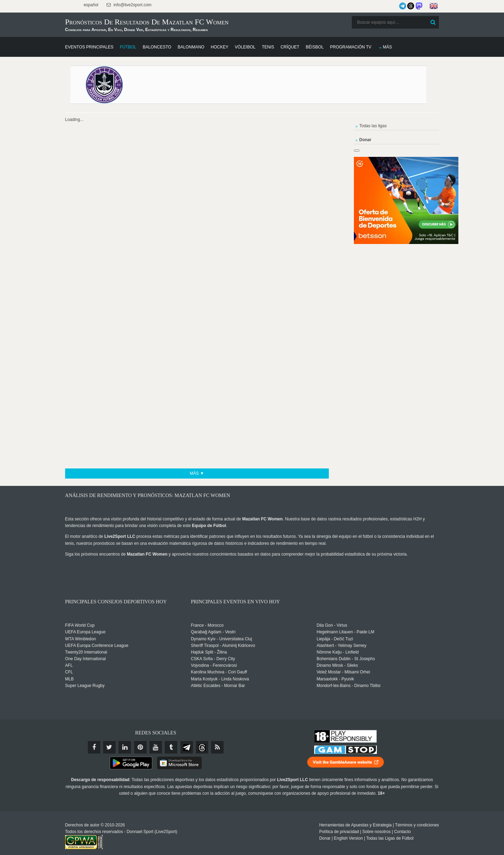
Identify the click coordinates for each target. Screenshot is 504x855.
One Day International (102, 659)
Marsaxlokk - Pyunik (335, 679)
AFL (86, 666)
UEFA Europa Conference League (113, 646)
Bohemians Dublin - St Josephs (345, 659)
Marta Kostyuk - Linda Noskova (228, 679)
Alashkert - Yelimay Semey (341, 646)
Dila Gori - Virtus (331, 626)
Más (404, 46)
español (107, 5)
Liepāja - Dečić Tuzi (334, 639)
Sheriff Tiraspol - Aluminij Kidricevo (231, 646)
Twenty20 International (103, 652)
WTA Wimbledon (97, 639)
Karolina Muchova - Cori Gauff (227, 672)
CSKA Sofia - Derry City (221, 659)
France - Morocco (215, 626)
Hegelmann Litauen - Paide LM (345, 632)
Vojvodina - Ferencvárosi (222, 666)
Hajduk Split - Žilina (217, 652)
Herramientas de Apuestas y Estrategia (339, 820)
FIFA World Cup (96, 626)
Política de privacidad (323, 827)
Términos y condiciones (400, 820)
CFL (86, 672)
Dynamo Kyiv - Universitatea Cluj (229, 639)
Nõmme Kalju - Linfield (337, 652)
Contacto (386, 827)
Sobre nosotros (360, 827)
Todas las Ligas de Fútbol (373, 834)
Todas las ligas (364, 124)
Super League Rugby (102, 686)
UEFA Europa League (102, 632)
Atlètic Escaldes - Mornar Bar (226, 686)
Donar (308, 834)
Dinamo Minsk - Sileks (337, 666)
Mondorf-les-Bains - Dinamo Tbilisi (348, 686)
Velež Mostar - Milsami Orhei (343, 672)
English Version (332, 834)
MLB (86, 679)
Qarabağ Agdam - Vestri (221, 632)
